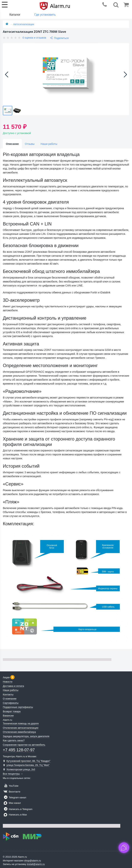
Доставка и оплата (13, 686)
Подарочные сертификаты (18, 707)
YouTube (11, 786)
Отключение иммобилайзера (19, 732)
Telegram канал (15, 797)
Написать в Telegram (18, 809)
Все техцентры (11, 774)
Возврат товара (12, 711)
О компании (10, 699)
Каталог (15, 15)
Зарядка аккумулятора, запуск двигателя (26, 736)
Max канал (12, 803)
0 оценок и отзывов (34, 38)
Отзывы (30, 144)
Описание (12, 144)
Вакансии (8, 716)
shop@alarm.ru (33, 861)
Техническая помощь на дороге (21, 723)
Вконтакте (12, 792)
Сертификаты (11, 703)
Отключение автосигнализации (21, 728)
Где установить (45, 15)
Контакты (8, 694)
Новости (8, 682)
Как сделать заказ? (14, 740)
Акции (6, 677)
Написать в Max (15, 815)
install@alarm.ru (36, 864)
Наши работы (49, 144)
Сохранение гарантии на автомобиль (24, 745)
